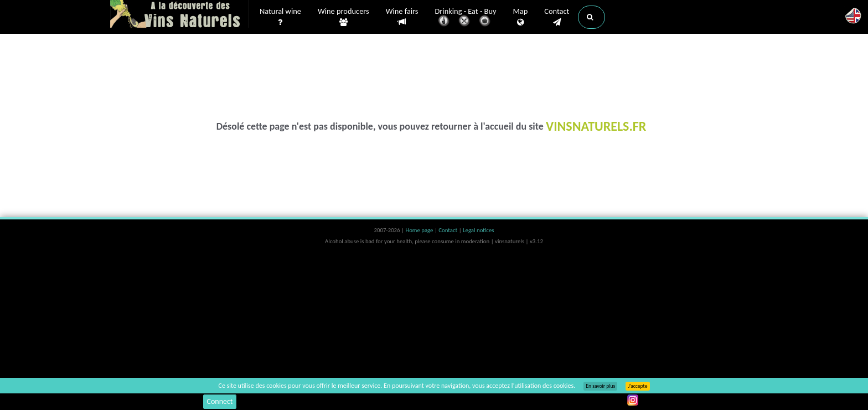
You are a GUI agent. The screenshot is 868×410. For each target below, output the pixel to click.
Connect (219, 401)
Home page (420, 230)
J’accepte (637, 386)
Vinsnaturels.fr (179, 15)
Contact (557, 17)
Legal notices (478, 230)
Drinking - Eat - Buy (466, 18)
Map (521, 17)
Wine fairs (402, 17)
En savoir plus (600, 386)
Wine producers (343, 17)
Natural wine (280, 17)
